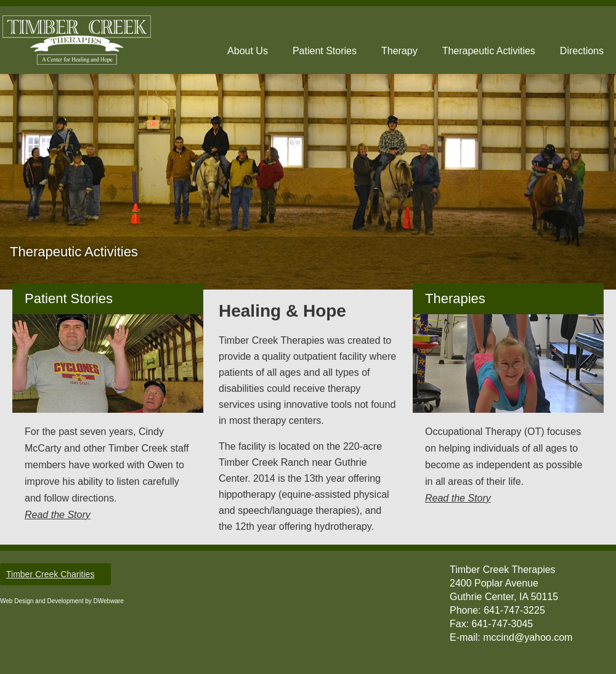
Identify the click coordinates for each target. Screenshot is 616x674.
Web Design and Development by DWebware (62, 601)
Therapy (399, 51)
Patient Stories (325, 51)
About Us (248, 51)
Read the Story (58, 515)
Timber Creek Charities (50, 574)
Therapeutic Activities (489, 51)
